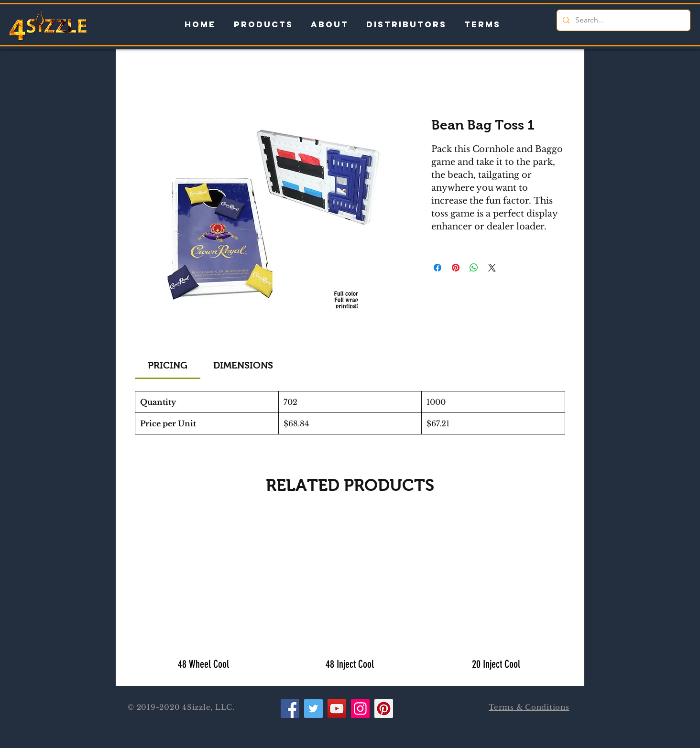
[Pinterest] (384, 709)
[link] (168, 365)
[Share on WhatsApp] (474, 268)
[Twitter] (313, 709)
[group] (350, 595)
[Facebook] (290, 709)
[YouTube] (337, 709)
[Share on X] (492, 268)
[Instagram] (360, 709)
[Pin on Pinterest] (456, 268)
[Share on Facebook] (437, 268)
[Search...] (623, 20)
